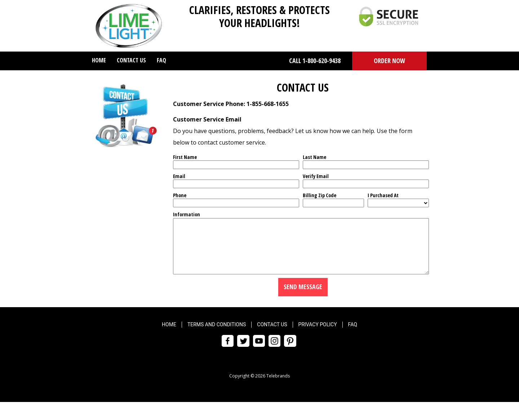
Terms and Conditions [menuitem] (217, 335)
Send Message (303, 297)
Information (187, 214)
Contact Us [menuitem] (131, 60)
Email (179, 176)
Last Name (314, 157)
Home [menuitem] (99, 60)
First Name (185, 157)
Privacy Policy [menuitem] (318, 335)
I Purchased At (383, 195)
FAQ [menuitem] (161, 60)
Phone (180, 195)
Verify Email (316, 176)
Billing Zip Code (320, 195)
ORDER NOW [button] (389, 61)
